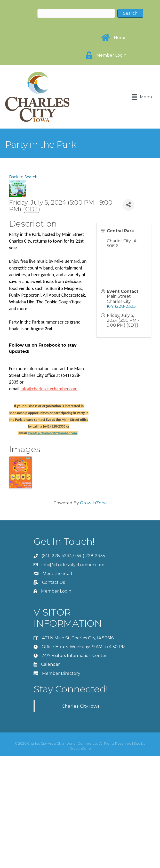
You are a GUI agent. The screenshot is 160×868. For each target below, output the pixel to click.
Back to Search (23, 177)
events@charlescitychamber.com (52, 433)
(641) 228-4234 (57, 556)
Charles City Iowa (81, 706)
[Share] (128, 205)
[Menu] (142, 97)
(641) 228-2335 (90, 556)
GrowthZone (93, 503)
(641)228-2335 (121, 306)
